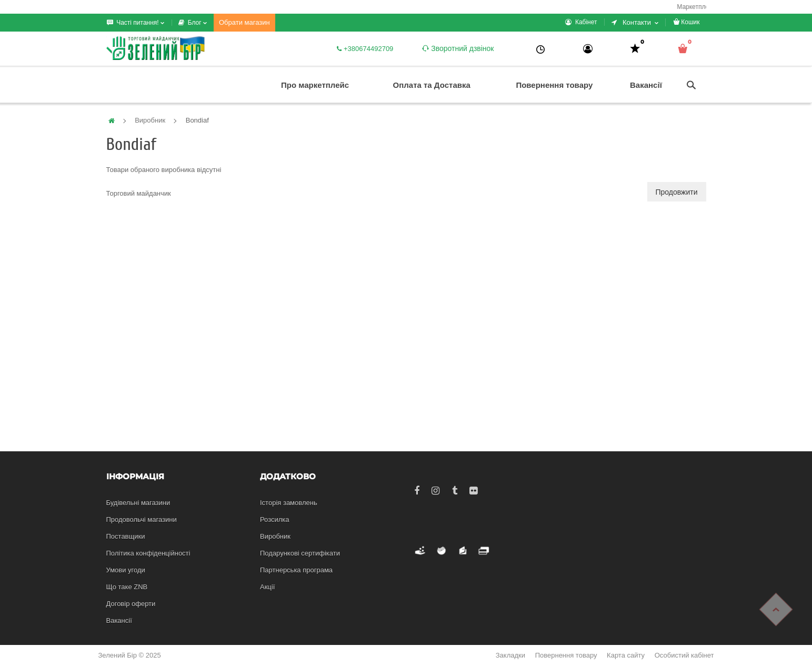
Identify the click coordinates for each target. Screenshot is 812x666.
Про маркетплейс (315, 85)
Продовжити (677, 192)
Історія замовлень (289, 503)
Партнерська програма (296, 570)
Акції (267, 587)
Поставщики (126, 536)
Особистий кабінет (684, 655)
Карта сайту (626, 655)
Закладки (510, 655)
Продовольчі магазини (142, 519)
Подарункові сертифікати (300, 553)
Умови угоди (126, 570)
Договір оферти (131, 604)
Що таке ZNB (127, 587)
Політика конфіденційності (148, 553)
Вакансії (646, 85)
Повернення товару (554, 85)
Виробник (150, 120)
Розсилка (275, 519)
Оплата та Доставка (432, 85)
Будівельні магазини (138, 503)
